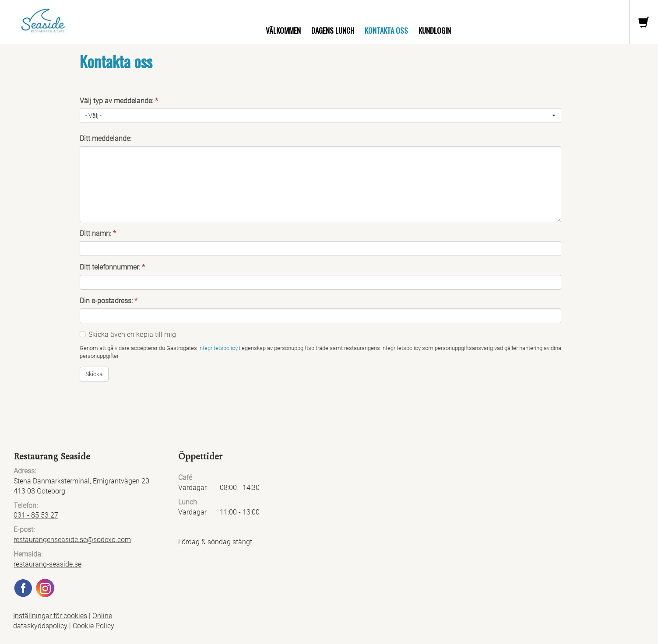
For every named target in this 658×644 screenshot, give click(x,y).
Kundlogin (435, 30)
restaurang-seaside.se (48, 564)
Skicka (94, 374)
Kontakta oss (386, 30)
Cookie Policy (93, 626)
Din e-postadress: (109, 301)
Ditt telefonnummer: (112, 267)
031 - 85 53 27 (36, 515)
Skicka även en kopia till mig (132, 334)
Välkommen (283, 30)
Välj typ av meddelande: (119, 101)
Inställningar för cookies (50, 616)
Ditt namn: (98, 233)
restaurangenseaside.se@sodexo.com (72, 540)
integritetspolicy (218, 348)
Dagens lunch (333, 30)
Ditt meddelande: (106, 138)
